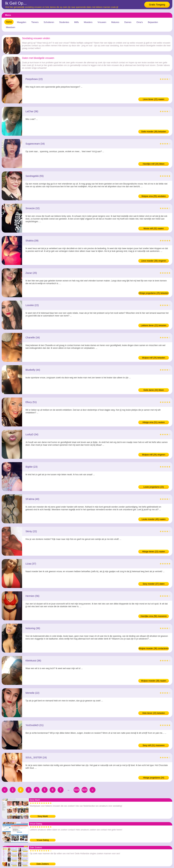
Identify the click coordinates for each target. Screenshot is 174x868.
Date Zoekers (43, 864)
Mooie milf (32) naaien (154, 229)
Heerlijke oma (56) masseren (154, 616)
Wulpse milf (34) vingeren (154, 455)
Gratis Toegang (157, 5)
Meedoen (11, 27)
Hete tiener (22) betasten (154, 713)
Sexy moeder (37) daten (154, 584)
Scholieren (49, 22)
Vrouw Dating (43, 840)
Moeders (88, 22)
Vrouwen (102, 22)
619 (77, 790)
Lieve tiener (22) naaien (154, 99)
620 (85, 790)
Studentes (64, 22)
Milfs (77, 22)
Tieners (35, 22)
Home (9, 22)
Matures (115, 22)
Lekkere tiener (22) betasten (154, 325)
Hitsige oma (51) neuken (154, 422)
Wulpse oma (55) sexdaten (154, 196)
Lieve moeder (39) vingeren (154, 261)
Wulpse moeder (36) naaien (154, 681)
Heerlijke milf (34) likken (154, 164)
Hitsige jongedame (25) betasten (154, 293)
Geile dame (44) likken (154, 390)
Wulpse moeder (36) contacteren (154, 648)
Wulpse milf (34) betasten (154, 358)
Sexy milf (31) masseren (154, 745)
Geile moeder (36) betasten (154, 132)
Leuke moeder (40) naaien (154, 519)
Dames (128, 22)
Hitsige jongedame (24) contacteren (154, 778)
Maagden (22, 22)
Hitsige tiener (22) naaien (154, 552)
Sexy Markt (43, 816)
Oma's (140, 22)
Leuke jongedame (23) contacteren (154, 487)
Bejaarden (153, 22)
